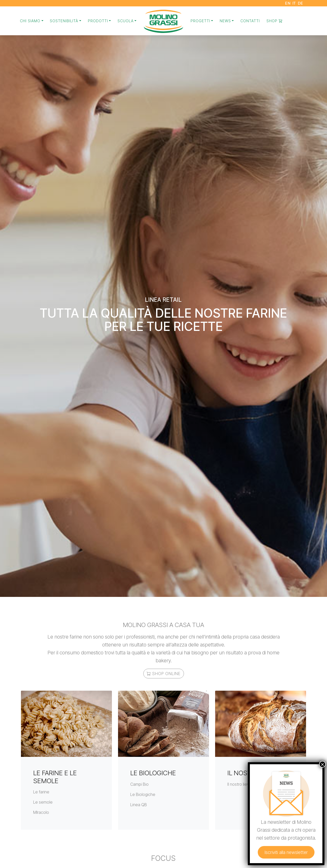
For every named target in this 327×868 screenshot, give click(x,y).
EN (288, 3)
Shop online (164, 674)
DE (301, 3)
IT (294, 3)
